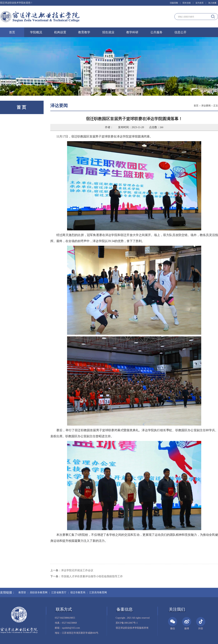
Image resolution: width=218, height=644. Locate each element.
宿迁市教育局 (78, 592)
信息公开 (180, 32)
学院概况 (36, 32)
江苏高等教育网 (98, 592)
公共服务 (156, 32)
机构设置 (60, 32)
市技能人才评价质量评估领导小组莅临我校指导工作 (92, 576)
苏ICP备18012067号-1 (127, 623)
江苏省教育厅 (59, 592)
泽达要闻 (206, 106)
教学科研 (132, 32)
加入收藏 (212, 3)
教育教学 (84, 32)
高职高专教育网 (39, 592)
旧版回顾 (174, 3)
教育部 (22, 592)
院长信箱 (187, 3)
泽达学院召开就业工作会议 (77, 570)
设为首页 (200, 3)
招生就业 (108, 32)
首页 (12, 32)
